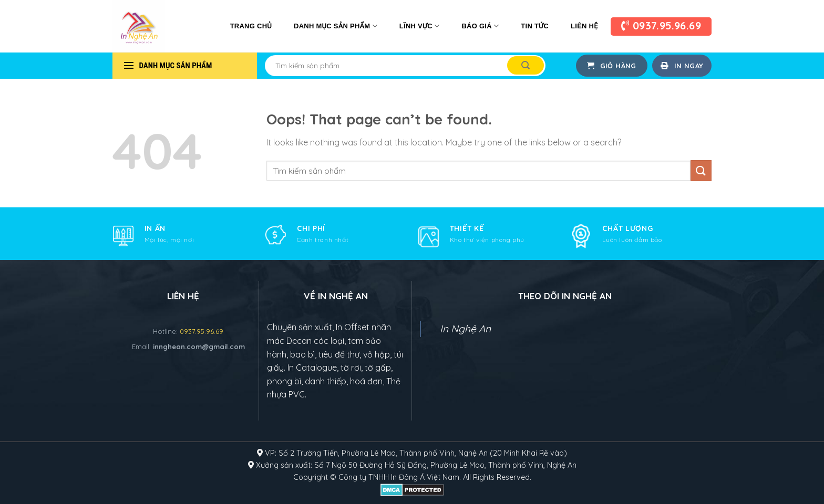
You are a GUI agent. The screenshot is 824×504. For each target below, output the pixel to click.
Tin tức (535, 26)
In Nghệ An (465, 329)
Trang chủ (251, 26)
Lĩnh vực (420, 26)
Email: (188, 346)
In (407, 477)
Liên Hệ (584, 26)
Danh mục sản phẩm (336, 26)
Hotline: (188, 331)
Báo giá (480, 26)
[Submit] (526, 65)
